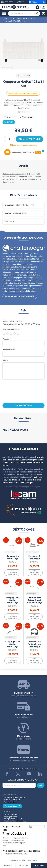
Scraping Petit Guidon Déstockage (13, 600)
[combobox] (24, 13)
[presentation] (24, 392)
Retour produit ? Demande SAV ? (15, 798)
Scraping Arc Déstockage (13, 557)
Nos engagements (11, 817)
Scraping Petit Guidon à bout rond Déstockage (34, 600)
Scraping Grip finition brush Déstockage (34, 644)
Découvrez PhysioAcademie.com (16, 821)
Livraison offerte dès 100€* (7, 2)
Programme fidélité (20, 2)
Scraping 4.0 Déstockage (34, 557)
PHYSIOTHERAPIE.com (11, 552)
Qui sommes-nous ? (11, 815)
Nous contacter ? (12, 806)
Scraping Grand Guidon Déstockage (13, 644)
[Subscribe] (41, 785)
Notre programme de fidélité (14, 819)
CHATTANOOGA (23, 76)
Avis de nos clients (11, 802)
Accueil (5, 18)
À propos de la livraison (12, 800)
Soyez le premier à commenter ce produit (23, 93)
